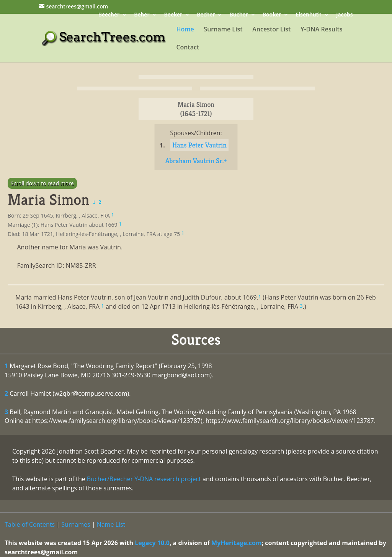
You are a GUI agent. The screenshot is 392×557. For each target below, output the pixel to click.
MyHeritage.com (237, 543)
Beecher (109, 15)
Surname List (223, 30)
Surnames (76, 524)
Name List (111, 524)
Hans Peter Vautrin (199, 145)
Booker (272, 15)
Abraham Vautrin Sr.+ (196, 161)
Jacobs (344, 15)
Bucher (239, 15)
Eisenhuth (309, 15)
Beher (142, 15)
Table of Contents (30, 524)
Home (185, 30)
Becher (206, 15)
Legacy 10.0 (152, 543)
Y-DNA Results (322, 30)
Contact (188, 48)
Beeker (173, 15)
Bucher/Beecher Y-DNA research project (144, 479)
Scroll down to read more (42, 183)
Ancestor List (271, 30)
